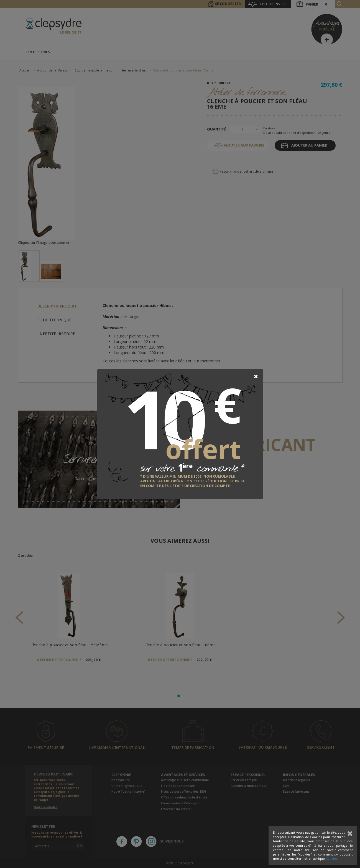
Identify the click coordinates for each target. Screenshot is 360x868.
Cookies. (332, 858)
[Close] (256, 377)
